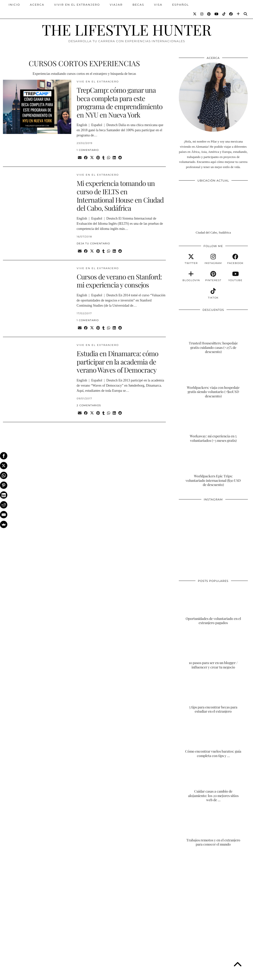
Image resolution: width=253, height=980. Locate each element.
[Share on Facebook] (86, 158)
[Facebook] (231, 14)
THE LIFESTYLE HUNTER (127, 29)
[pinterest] (213, 276)
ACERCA (37, 5)
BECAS (138, 5)
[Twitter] (195, 14)
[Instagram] (202, 14)
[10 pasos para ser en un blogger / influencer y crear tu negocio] (213, 650)
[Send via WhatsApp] (109, 158)
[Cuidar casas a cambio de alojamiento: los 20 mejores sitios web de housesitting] (213, 783)
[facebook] (235, 259)
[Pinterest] (209, 14)
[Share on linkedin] (114, 158)
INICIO (14, 5)
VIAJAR (116, 5)
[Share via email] (80, 158)
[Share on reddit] (120, 158)
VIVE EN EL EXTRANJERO (98, 82)
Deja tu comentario (93, 243)
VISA (158, 5)
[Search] (246, 14)
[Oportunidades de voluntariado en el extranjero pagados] (213, 606)
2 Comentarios (89, 405)
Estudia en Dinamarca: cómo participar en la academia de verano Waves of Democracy (117, 362)
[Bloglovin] (238, 14)
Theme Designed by (227, 974)
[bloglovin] (191, 276)
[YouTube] (217, 14)
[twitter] (191, 259)
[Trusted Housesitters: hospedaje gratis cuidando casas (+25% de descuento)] (213, 335)
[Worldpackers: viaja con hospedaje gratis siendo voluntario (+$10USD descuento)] (213, 379)
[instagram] (213, 259)
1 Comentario (88, 150)
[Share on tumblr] (103, 158)
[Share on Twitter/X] (92, 158)
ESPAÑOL (181, 5)
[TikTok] (224, 14)
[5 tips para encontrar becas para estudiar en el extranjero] (213, 694)
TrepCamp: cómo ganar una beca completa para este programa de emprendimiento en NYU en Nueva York (120, 102)
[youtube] (235, 276)
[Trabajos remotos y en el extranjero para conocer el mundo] (213, 827)
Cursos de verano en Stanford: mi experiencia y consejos (119, 281)
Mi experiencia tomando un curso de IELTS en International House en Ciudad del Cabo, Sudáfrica (120, 196)
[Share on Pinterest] (98, 158)
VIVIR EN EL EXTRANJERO (77, 5)
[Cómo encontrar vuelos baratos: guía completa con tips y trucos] (213, 739)
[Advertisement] (213, 889)
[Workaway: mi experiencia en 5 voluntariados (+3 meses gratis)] (213, 423)
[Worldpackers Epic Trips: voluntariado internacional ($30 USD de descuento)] (213, 468)
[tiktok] (213, 294)
